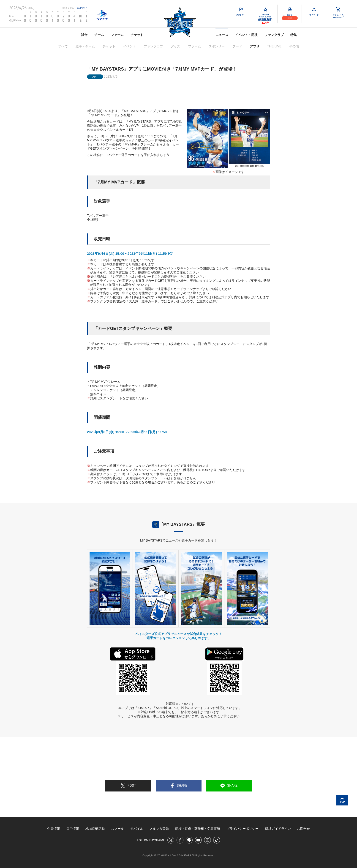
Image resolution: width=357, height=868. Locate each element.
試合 (84, 35)
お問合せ (303, 829)
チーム (99, 35)
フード (237, 46)
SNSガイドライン (278, 829)
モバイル (137, 829)
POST (128, 786)
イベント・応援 (246, 35)
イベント (130, 46)
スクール (117, 829)
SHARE (178, 786)
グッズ (175, 46)
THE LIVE (274, 46)
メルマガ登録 (159, 829)
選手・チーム (85, 46)
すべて (63, 46)
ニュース (222, 35)
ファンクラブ (274, 35)
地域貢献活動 (95, 829)
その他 (294, 46)
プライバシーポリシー (243, 829)
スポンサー (217, 46)
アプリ (255, 46)
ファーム (117, 35)
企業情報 (54, 829)
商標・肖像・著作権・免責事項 (198, 829)
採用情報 (73, 829)
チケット (137, 35)
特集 (294, 35)
